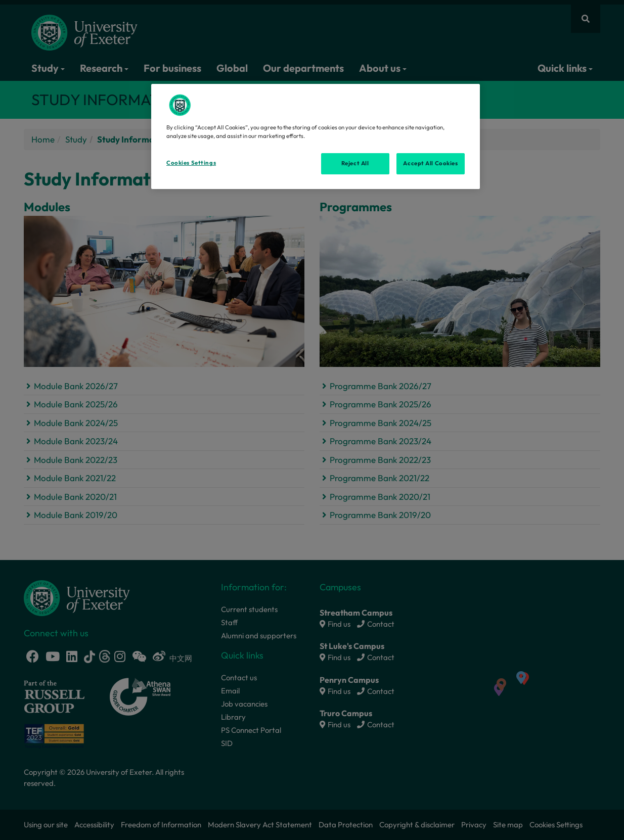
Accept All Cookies (430, 163)
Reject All (355, 163)
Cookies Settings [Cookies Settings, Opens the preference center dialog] (191, 163)
